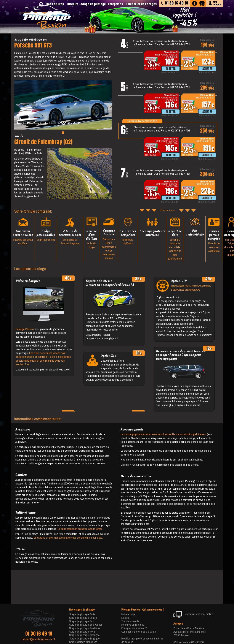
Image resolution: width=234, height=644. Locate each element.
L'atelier (126, 618)
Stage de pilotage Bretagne (84, 635)
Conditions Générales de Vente (139, 632)
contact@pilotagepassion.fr (39, 639)
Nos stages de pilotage (82, 610)
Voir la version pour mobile (193, 614)
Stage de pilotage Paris (82, 614)
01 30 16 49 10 (39, 634)
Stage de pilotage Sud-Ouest (86, 625)
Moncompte (217, 3)
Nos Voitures (55, 4)
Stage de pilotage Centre (83, 618)
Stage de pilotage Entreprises (102, 4)
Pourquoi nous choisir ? (134, 628)
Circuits (73, 4)
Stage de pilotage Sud (82, 621)
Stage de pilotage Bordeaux (85, 628)
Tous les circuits (130, 621)
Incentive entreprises (133, 625)
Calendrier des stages (141, 4)
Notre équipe (128, 614)
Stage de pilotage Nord (82, 632)
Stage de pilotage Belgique (84, 638)
